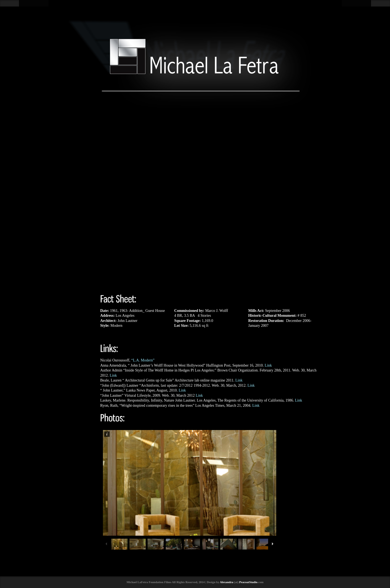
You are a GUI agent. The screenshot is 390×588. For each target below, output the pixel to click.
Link (268, 365)
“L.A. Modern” (143, 360)
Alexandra (227, 582)
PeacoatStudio (248, 582)
